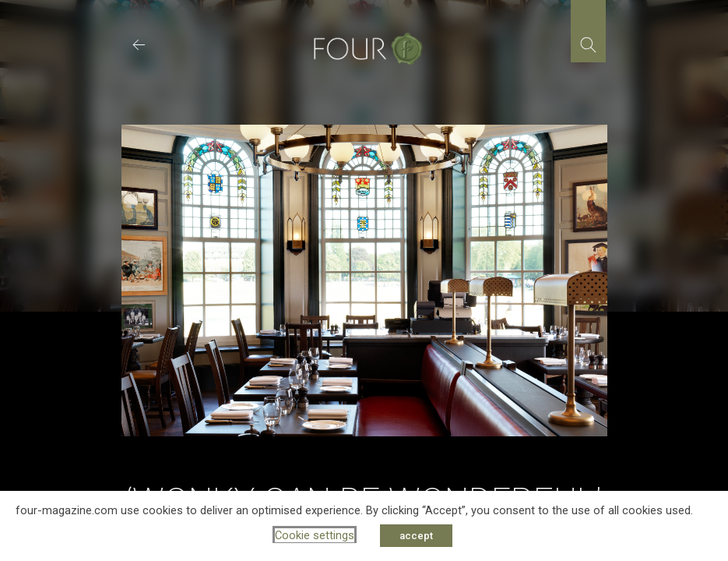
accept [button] (416, 536)
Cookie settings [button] (315, 535)
